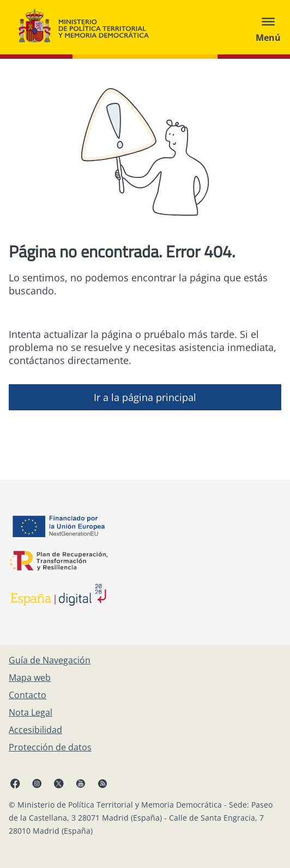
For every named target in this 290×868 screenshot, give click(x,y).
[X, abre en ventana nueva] (59, 783)
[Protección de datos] (50, 747)
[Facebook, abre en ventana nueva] (15, 783)
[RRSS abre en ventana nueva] (102, 783)
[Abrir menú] (268, 27)
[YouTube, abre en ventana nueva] (81, 783)
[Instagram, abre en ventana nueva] (37, 783)
